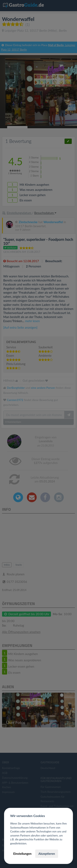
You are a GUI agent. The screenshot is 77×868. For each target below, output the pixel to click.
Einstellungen (22, 854)
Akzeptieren (47, 854)
